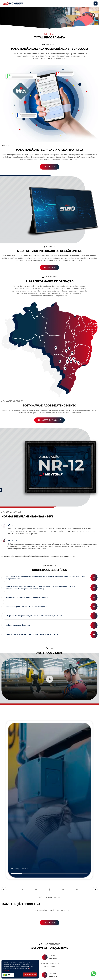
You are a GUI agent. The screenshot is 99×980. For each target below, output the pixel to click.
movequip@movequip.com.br (49, 963)
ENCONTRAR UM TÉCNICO (49, 420)
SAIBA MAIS (50, 167)
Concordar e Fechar (30, 974)
